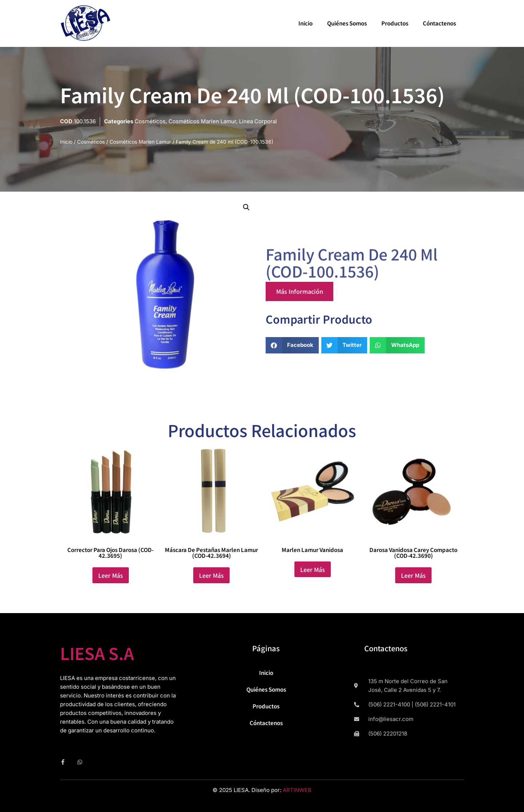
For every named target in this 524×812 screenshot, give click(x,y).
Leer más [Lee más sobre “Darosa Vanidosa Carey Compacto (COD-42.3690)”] (413, 575)
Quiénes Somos (347, 23)
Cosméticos (150, 121)
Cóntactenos (439, 23)
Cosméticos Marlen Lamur (202, 121)
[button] (246, 207)
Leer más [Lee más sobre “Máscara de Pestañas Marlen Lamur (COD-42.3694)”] (211, 575)
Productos (395, 23)
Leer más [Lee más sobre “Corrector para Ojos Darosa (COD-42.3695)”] (111, 575)
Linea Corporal (258, 121)
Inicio (305, 23)
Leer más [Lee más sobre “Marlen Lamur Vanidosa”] (313, 569)
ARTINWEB (297, 790)
